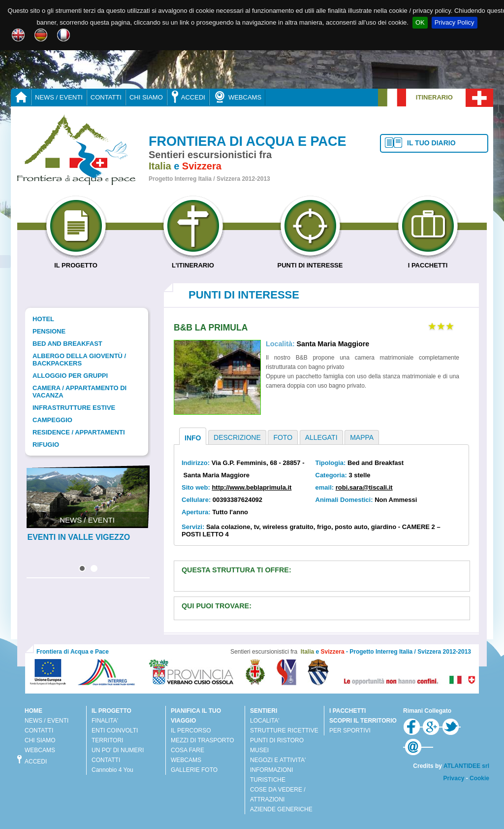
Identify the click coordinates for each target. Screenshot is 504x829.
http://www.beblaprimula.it (252, 487)
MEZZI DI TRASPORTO (203, 740)
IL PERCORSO (191, 730)
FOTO (283, 437)
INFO (193, 438)
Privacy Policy (455, 22)
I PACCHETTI (428, 262)
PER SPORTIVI (350, 730)
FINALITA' (105, 721)
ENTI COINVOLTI (115, 730)
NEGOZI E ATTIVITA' (278, 760)
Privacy (454, 778)
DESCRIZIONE (237, 437)
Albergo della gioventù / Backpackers (79, 360)
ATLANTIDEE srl (466, 766)
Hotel (43, 319)
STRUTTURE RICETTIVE (284, 730)
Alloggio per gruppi (70, 376)
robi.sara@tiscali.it (364, 487)
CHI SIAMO (146, 97)
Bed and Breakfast (67, 344)
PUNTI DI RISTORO (277, 740)
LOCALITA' (265, 721)
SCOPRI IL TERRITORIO (363, 721)
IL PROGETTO (76, 262)
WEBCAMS (237, 97)
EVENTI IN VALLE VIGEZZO (79, 537)
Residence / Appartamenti (79, 432)
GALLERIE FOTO (194, 770)
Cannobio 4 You (112, 770)
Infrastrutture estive (74, 408)
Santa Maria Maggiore (333, 344)
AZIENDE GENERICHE (281, 809)
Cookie (479, 778)
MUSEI (259, 750)
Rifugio (46, 445)
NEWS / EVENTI (59, 97)
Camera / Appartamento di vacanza (79, 392)
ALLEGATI (321, 437)
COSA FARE (188, 750)
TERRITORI (107, 740)
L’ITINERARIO (193, 262)
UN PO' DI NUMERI (118, 750)
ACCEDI (188, 97)
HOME (33, 711)
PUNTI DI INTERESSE (310, 262)
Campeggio (52, 420)
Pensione (49, 331)
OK (420, 22)
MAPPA (362, 437)
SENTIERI (264, 711)
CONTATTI (106, 97)
